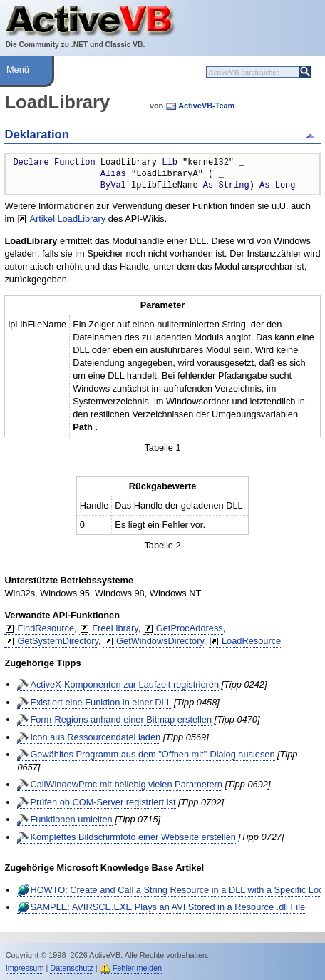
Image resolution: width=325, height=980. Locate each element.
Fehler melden (138, 968)
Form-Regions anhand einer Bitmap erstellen (121, 719)
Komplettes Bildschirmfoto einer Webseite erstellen (133, 837)
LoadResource (251, 641)
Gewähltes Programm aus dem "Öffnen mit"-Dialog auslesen (152, 754)
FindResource (46, 628)
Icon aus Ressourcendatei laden (95, 737)
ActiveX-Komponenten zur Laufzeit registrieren (124, 684)
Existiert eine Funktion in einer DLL (100, 702)
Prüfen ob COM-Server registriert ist (103, 802)
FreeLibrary (115, 628)
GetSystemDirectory (58, 641)
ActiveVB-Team (206, 106)
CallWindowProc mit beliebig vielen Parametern (126, 784)
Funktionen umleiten (71, 819)
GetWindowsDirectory (160, 641)
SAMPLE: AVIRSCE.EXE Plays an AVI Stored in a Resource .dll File (167, 907)
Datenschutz (71, 968)
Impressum (25, 968)
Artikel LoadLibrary (67, 219)
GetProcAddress (190, 628)
